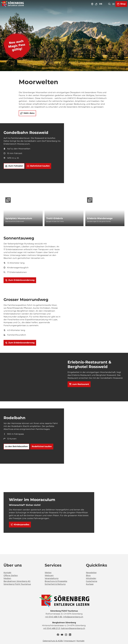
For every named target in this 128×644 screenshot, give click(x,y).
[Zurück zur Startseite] (12, 4)
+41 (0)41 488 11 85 (54, 617)
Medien (7, 578)
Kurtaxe (90, 584)
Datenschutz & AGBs (53, 641)
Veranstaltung (52, 578)
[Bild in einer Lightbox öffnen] (64, 601)
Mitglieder (91, 578)
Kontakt (7, 572)
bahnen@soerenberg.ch (73, 628)
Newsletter (91, 572)
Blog (88, 575)
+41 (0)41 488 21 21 (52, 628)
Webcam (49, 575)
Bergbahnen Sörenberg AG (17, 581)
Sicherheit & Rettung (55, 584)
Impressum (70, 641)
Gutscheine (92, 581)
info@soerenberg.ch (73, 617)
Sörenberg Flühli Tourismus (17, 584)
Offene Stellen (11, 575)
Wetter (48, 572)
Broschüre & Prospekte (56, 581)
